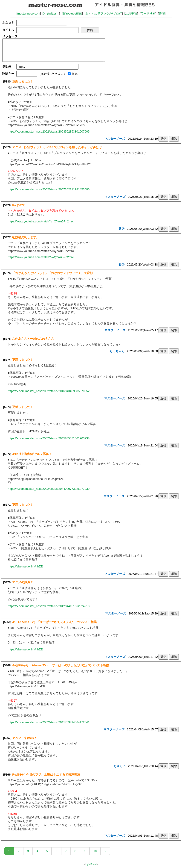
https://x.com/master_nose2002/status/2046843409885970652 (49, 391)
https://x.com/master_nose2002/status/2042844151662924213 (49, 606)
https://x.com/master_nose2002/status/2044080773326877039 (49, 489)
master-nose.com (29, 13)
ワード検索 (148, 13)
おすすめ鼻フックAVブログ (104, 13)
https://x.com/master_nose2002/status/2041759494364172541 (49, 722)
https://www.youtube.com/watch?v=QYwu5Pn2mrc (41, 221)
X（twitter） (51, 13)
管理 (162, 13)
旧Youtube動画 (72, 13)
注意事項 (131, 13)
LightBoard (91, 864)
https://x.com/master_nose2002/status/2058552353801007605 (49, 131)
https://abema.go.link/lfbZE (25, 566)
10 (95, 851)
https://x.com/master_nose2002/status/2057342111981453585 (49, 189)
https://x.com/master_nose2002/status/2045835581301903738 (49, 438)
